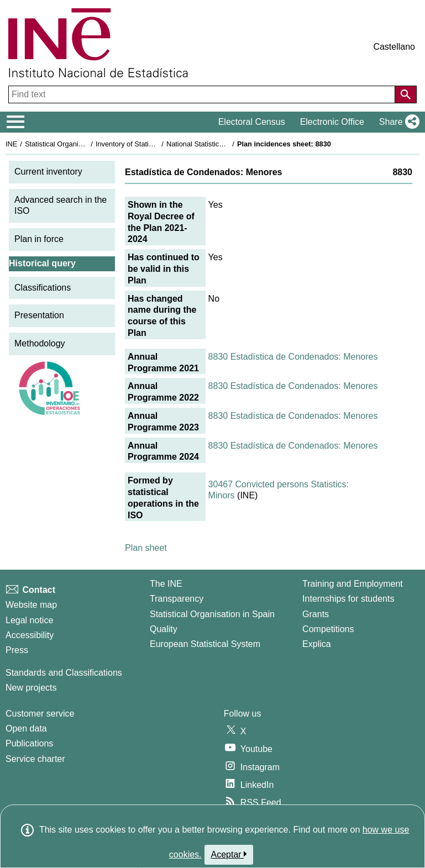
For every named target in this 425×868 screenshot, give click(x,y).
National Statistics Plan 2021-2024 (221, 144)
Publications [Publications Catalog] (29, 743)
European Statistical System (205, 644)
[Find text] (203, 94)
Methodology (40, 343)
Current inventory (48, 172)
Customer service (40, 714)
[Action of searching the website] (406, 94)
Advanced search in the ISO (61, 206)
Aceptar (229, 854)
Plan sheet (146, 548)
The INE (166, 584)
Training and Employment (353, 584)
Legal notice (29, 620)
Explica (317, 644)
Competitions (328, 629)
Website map (31, 605)
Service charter (35, 759)
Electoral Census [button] (252, 122)
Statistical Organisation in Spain (75, 144)
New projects (31, 688)
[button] (397, 122)
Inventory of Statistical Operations (148, 144)
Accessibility (30, 635)
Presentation (39, 315)
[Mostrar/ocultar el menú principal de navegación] (16, 122)
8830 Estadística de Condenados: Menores (293, 357)
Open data (26, 728)
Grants (316, 614)
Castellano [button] (394, 47)
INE (11, 144)
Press (17, 650)
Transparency (177, 599)
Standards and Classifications (64, 673)
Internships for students (348, 599)
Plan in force (39, 239)
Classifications (43, 288)
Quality (164, 629)
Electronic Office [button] (332, 122)
